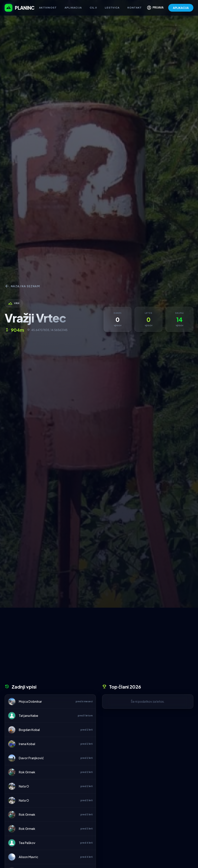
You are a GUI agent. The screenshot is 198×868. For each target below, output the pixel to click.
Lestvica (112, 8)
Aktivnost (48, 8)
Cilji (93, 8)
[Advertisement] (99, 647)
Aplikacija (73, 8)
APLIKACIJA (181, 8)
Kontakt (135, 8)
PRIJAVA (155, 8)
